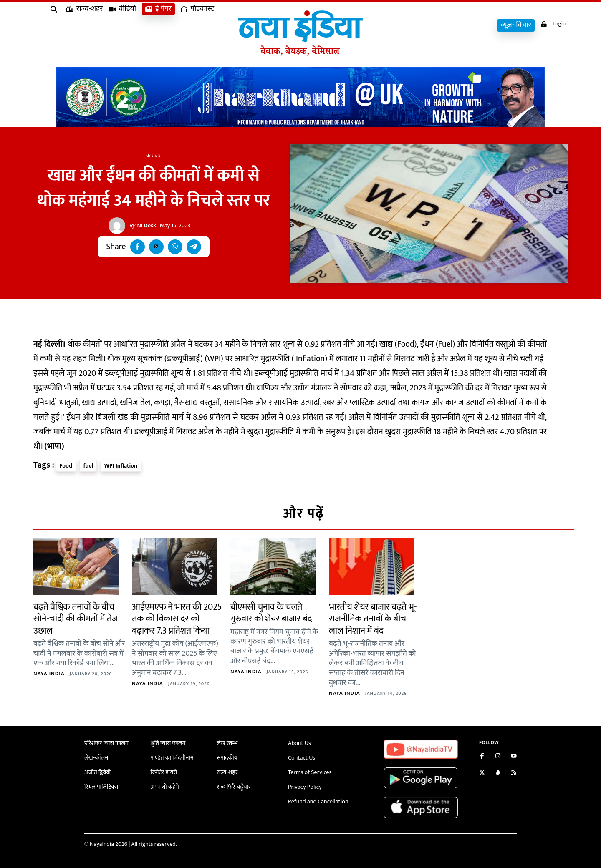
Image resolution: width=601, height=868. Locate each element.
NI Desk (143, 226)
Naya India (49, 674)
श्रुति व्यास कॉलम (168, 743)
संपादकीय (227, 757)
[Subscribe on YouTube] (514, 757)
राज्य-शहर (85, 25)
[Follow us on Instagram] (498, 757)
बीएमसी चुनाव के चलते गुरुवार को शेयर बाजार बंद (271, 613)
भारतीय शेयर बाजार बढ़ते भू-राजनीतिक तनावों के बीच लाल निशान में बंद (373, 619)
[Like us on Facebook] (482, 757)
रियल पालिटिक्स (101, 785)
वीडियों (123, 25)
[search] (56, 26)
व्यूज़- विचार (513, 25)
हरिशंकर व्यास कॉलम (106, 743)
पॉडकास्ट (197, 25)
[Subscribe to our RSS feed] (514, 774)
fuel (88, 466)
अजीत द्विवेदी (97, 771)
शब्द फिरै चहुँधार (233, 785)
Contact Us (301, 757)
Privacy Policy (304, 785)
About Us (299, 743)
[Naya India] (300, 54)
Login (552, 24)
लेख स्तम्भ (227, 743)
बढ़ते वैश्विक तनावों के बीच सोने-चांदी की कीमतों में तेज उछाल (76, 619)
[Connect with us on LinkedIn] (498, 774)
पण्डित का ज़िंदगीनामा (172, 757)
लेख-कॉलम (96, 757)
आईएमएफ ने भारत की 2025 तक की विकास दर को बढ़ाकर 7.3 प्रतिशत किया (177, 619)
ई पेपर (158, 25)
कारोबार (154, 156)
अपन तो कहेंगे (165, 785)
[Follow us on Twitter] (482, 774)
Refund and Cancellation (318, 799)
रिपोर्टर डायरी (164, 771)
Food (66, 466)
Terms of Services (309, 771)
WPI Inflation (121, 466)
